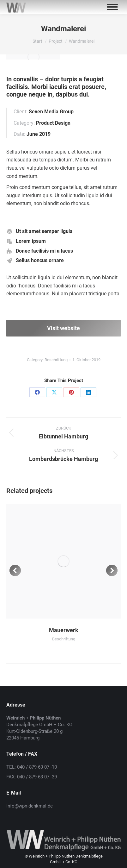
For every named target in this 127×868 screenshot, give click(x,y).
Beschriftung (56, 360)
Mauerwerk (64, 630)
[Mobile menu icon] (112, 7)
